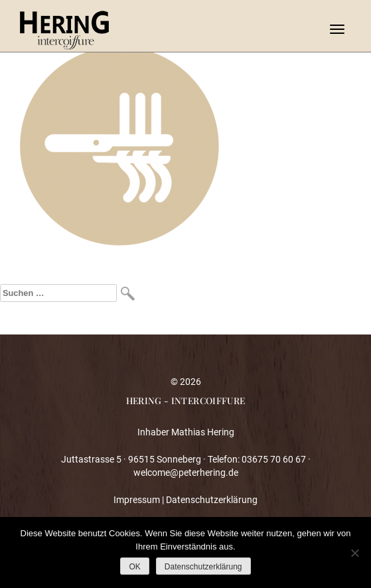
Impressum (137, 500)
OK (134, 567)
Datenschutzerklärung (212, 500)
